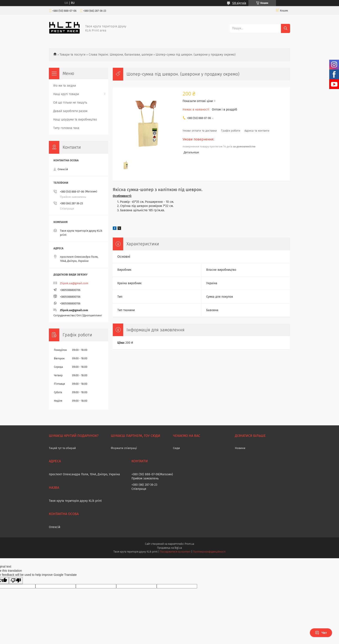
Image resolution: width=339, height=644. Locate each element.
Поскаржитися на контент (175, 552)
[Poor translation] (16, 580)
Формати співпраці (124, 448)
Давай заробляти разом (70, 111)
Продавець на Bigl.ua (169, 548)
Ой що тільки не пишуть (70, 103)
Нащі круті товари (66, 94)
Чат (321, 633)
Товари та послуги (72, 55)
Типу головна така (66, 128)
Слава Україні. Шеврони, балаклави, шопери (121, 55)
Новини (240, 448)
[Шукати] (286, 28)
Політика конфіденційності (209, 552)
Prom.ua (189, 544)
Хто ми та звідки (65, 86)
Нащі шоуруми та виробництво (75, 120)
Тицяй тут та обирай (62, 448)
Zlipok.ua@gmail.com (74, 283)
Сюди (176, 448)
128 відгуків (239, 3)
